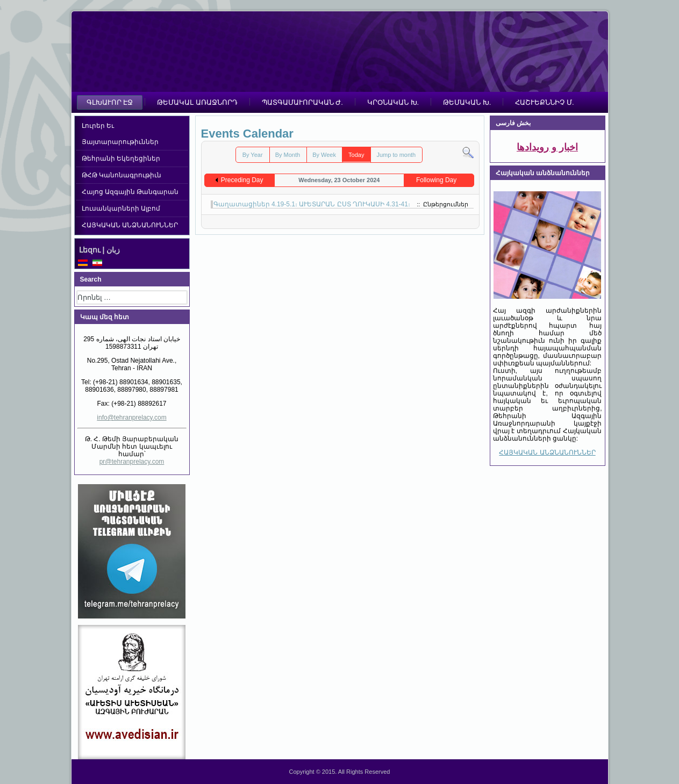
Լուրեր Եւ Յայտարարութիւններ (120, 134)
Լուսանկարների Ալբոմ (121, 208)
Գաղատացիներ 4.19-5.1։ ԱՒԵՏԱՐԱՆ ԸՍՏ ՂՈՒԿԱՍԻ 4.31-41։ (312, 204)
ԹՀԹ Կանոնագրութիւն (121, 175)
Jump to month (396, 155)
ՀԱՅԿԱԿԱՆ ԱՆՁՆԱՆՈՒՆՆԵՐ (130, 225)
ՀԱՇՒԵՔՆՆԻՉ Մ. (544, 102)
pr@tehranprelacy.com (132, 462)
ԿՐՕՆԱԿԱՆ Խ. (393, 102)
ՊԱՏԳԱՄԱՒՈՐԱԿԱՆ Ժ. (302, 102)
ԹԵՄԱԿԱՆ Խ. (467, 102)
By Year (253, 155)
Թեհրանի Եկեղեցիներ (121, 159)
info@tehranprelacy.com (131, 418)
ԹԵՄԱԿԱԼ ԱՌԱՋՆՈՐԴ (197, 102)
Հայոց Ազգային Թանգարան (130, 192)
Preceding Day (242, 180)
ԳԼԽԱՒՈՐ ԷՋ (110, 102)
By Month (288, 155)
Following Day (436, 180)
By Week (324, 155)
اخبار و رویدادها (547, 147)
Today (356, 155)
